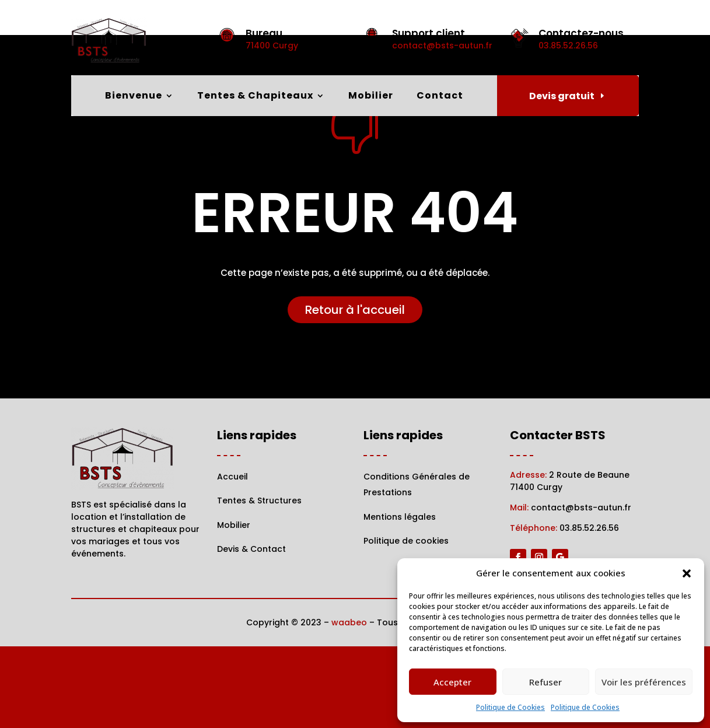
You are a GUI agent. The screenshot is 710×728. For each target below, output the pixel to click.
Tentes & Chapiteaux (255, 97)
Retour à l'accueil (355, 391)
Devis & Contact (251, 630)
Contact (440, 97)
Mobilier (371, 97)
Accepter (452, 682)
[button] (687, 573)
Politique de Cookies (510, 707)
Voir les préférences (644, 682)
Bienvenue (134, 97)
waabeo (349, 704)
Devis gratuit (562, 96)
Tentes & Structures (259, 582)
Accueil (232, 558)
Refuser (545, 682)
